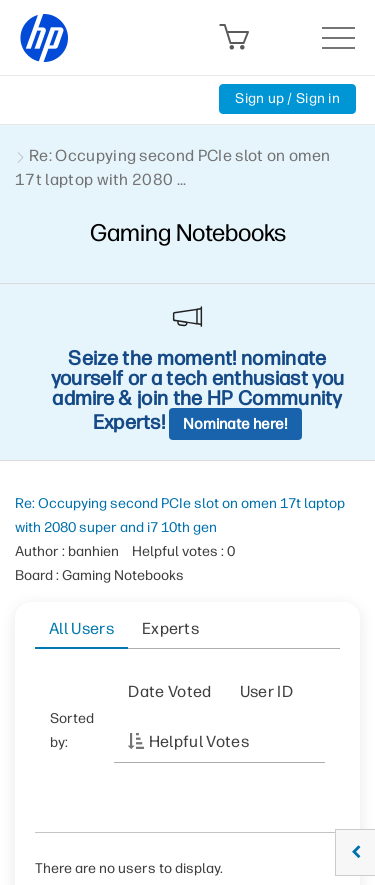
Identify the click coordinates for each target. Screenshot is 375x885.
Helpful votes (199, 741)
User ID (266, 691)
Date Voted (169, 691)
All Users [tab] (81, 628)
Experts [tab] (170, 628)
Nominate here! (235, 424)
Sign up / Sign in (287, 98)
